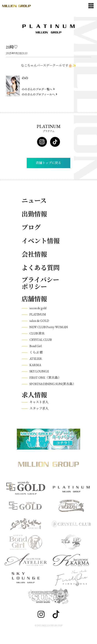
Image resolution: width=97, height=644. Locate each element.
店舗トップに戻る (48, 163)
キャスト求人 (39, 402)
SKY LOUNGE (39, 371)
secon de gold (38, 308)
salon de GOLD (39, 321)
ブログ (31, 228)
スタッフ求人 (39, 408)
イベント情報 (41, 241)
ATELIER (36, 359)
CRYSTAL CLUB (41, 340)
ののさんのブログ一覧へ (38, 89)
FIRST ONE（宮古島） (45, 378)
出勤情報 (34, 214)
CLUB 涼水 (37, 333)
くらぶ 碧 (36, 352)
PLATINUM (38, 314)
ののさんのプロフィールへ (39, 94)
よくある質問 (41, 268)
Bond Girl (36, 346)
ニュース (34, 201)
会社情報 (34, 254)
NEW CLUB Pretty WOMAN (49, 327)
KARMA (35, 365)
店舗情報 (34, 299)
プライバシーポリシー (40, 283)
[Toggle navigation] (91, 6)
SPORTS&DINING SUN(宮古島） (53, 384)
